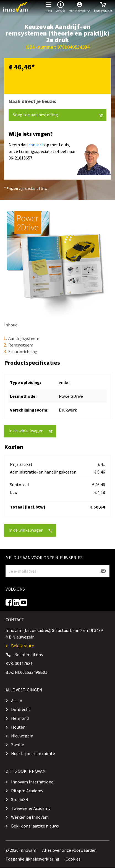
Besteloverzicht (103, 6)
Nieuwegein (22, 736)
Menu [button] (49, 6)
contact (36, 145)
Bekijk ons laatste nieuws (35, 826)
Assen (17, 701)
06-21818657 (20, 158)
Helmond (20, 718)
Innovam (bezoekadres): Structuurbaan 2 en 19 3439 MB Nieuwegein (54, 634)
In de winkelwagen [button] (31, 431)
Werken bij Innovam (30, 817)
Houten (18, 727)
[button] (79, 7)
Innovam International (33, 782)
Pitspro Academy (27, 791)
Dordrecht (21, 709)
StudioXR (20, 799)
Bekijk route (23, 646)
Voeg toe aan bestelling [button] (58, 115)
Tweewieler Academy (31, 808)
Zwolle (18, 745)
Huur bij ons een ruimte (33, 753)
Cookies (73, 859)
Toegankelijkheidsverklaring (32, 859)
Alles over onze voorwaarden (69, 850)
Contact (60, 6)
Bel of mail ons (29, 655)
